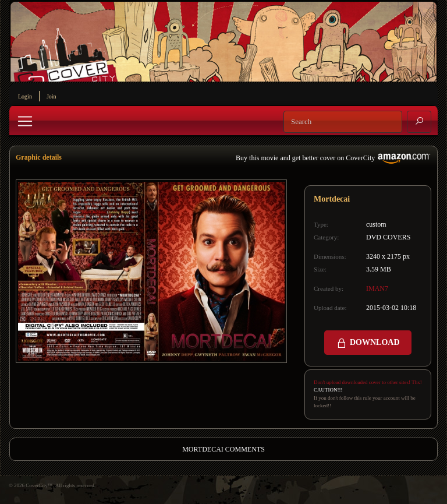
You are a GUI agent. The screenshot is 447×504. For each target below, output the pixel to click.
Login (25, 96)
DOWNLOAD (368, 343)
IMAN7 (377, 288)
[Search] (343, 122)
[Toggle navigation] (25, 121)
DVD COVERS (388, 237)
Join (52, 96)
